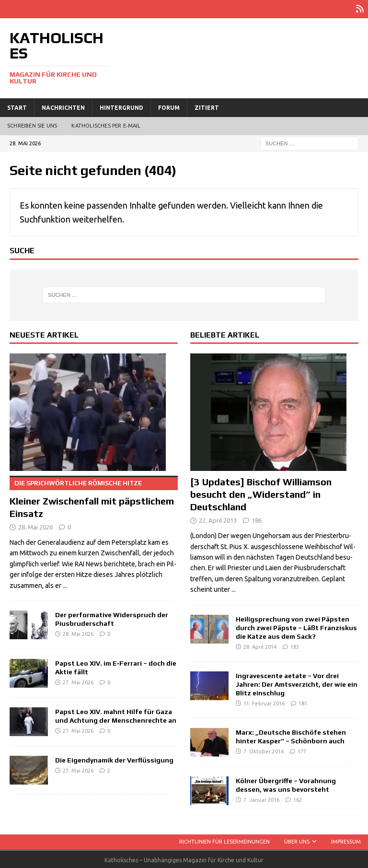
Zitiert (207, 106)
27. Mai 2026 (78, 681)
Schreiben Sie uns (32, 125)
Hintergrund (121, 106)
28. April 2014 (260, 645)
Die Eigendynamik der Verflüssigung (114, 759)
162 (298, 798)
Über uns (297, 840)
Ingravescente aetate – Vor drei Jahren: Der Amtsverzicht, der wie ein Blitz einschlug (297, 683)
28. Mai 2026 (35, 526)
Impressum (346, 840)
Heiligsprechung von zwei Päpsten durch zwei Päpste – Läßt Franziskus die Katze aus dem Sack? (296, 626)
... (65, 584)
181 (303, 702)
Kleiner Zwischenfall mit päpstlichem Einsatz (94, 496)
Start (17, 106)
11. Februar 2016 (264, 702)
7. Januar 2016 (261, 798)
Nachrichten (63, 106)
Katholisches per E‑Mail (106, 125)
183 (295, 645)
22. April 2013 (218, 519)
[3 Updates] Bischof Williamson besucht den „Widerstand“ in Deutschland (261, 493)
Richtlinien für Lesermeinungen (224, 840)
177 (302, 750)
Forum (169, 106)
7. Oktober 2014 (264, 750)
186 (257, 519)
